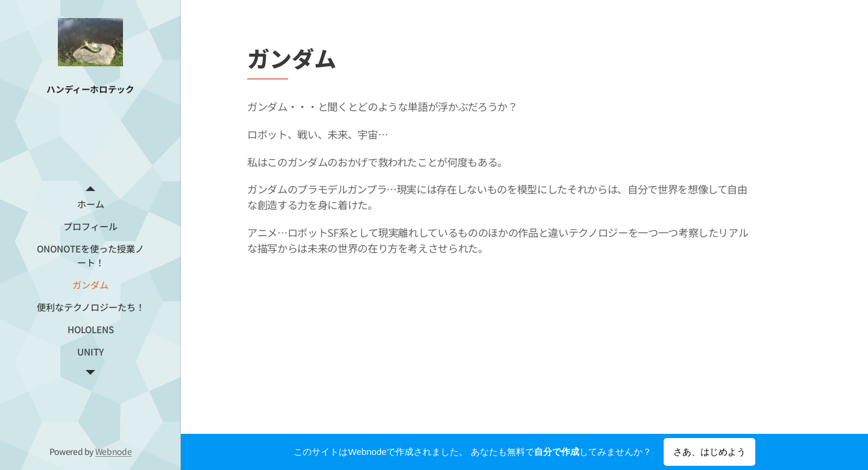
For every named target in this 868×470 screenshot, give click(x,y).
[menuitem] (90, 204)
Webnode (114, 451)
